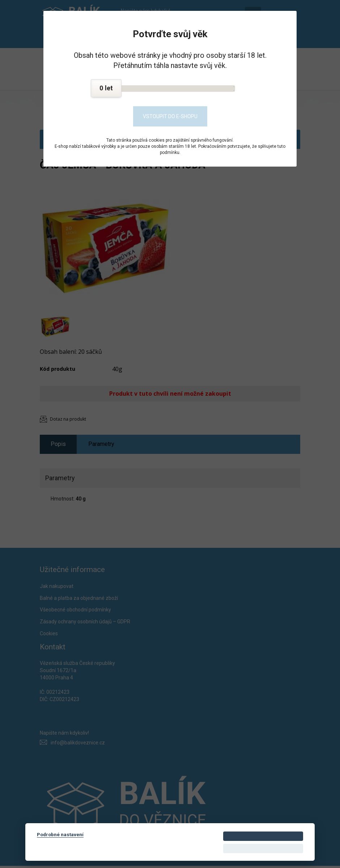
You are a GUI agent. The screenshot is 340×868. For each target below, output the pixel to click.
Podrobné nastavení (60, 834)
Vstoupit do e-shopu (170, 116)
